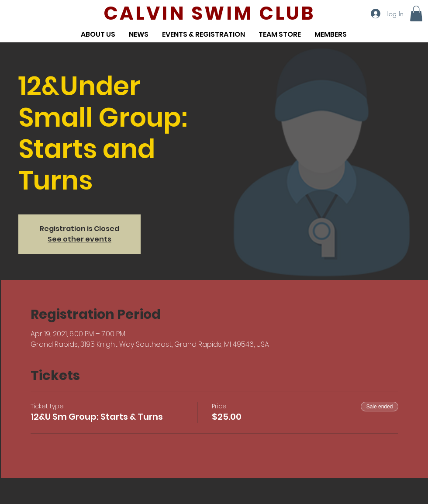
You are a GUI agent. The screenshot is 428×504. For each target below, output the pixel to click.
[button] (416, 14)
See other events (79, 239)
